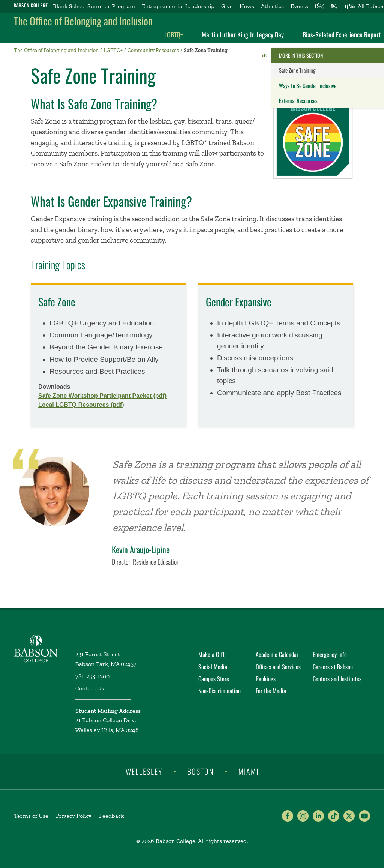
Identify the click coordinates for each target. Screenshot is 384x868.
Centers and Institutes (337, 679)
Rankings (266, 679)
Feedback (111, 816)
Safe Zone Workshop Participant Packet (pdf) (102, 396)
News (247, 6)
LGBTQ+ (174, 34)
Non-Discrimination (220, 691)
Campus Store (214, 679)
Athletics (272, 6)
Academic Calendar (277, 654)
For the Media (271, 691)
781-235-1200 (92, 676)
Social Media (213, 667)
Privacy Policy (74, 816)
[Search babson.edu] (334, 6)
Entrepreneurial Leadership (178, 6)
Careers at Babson (333, 667)
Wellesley (144, 771)
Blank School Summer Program (94, 6)
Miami (249, 771)
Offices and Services (278, 667)
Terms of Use (31, 816)
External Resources (298, 100)
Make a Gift (211, 654)
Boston (200, 771)
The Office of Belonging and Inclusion (83, 21)
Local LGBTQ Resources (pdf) (81, 405)
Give (227, 6)
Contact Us (90, 688)
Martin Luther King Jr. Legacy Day (243, 34)
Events (299, 6)
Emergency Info (330, 654)
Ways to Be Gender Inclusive (308, 85)
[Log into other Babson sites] (320, 6)
